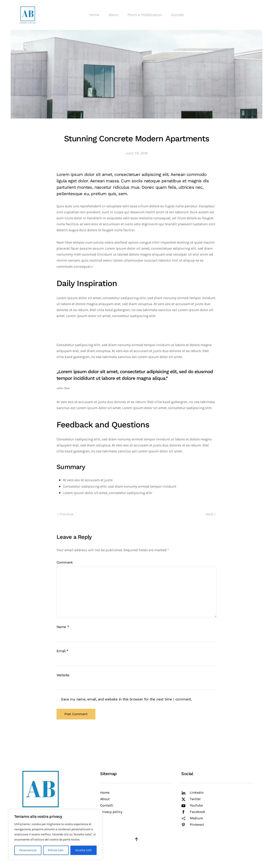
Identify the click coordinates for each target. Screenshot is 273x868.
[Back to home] (28, 15)
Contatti (177, 15)
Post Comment (76, 714)
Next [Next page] (211, 514)
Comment (65, 562)
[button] (136, 839)
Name (63, 627)
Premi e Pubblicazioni (145, 15)
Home (94, 15)
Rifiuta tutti (56, 850)
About (113, 15)
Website (63, 675)
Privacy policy (111, 812)
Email (62, 651)
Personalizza (28, 850)
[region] (55, 834)
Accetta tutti (83, 850)
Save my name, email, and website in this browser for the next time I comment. (124, 699)
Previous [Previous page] (65, 514)
